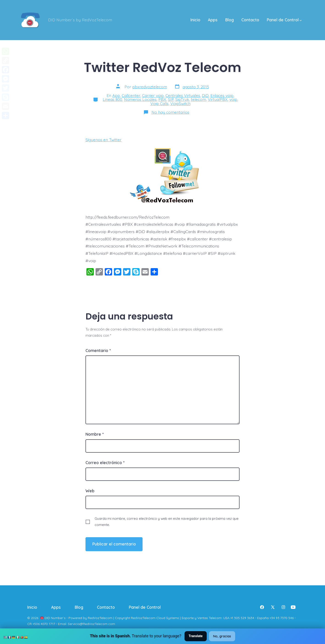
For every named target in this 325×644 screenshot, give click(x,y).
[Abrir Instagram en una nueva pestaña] (283, 607)
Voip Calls (159, 103)
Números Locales (140, 99)
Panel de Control (284, 20)
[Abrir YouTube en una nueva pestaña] (293, 607)
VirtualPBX (218, 99)
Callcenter (131, 95)
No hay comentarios (170, 112)
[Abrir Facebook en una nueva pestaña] (262, 607)
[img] (301, 21)
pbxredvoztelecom (150, 87)
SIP (171, 99)
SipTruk (182, 99)
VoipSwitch (180, 103)
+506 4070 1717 (44, 624)
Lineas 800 (112, 99)
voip (233, 99)
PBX (162, 99)
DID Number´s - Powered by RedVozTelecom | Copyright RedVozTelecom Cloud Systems (112, 618)
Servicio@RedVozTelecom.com (91, 624)
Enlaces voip (222, 95)
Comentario (98, 350)
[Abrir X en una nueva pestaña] (273, 607)
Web (90, 491)
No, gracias (222, 636)
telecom (198, 99)
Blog (230, 20)
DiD (205, 95)
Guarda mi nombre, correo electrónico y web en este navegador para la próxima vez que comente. (167, 522)
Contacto (250, 20)
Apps (213, 20)
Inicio (195, 20)
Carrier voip (153, 95)
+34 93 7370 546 (282, 618)
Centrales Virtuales (183, 95)
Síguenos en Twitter (103, 140)
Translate (196, 636)
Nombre (95, 434)
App (116, 95)
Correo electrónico (105, 462)
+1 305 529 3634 (242, 618)
